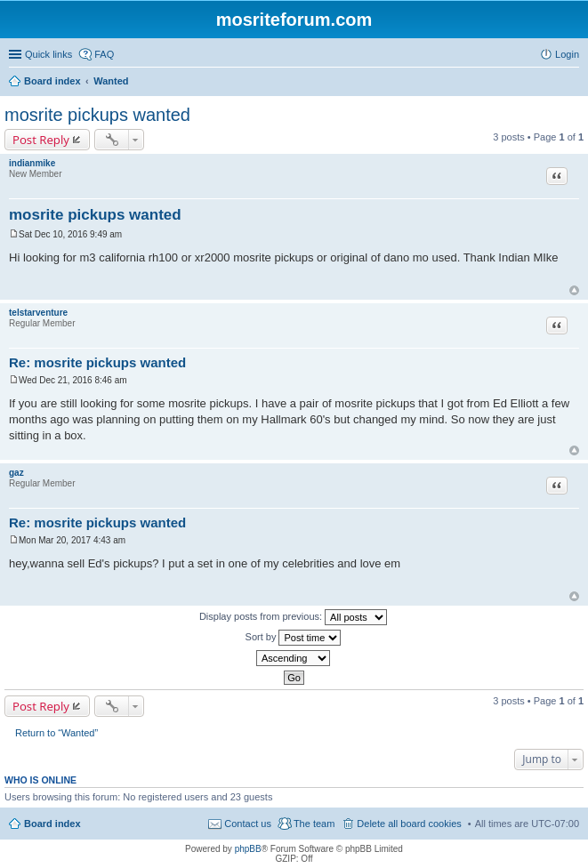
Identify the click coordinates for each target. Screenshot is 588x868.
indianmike (32, 163)
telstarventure (38, 313)
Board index (52, 824)
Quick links (48, 54)
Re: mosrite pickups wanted (97, 362)
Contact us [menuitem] (248, 824)
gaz (16, 473)
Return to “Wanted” (56, 733)
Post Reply (41, 140)
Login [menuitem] (567, 54)
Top (574, 290)
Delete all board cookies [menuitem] (409, 824)
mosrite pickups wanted (97, 115)
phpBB (248, 849)
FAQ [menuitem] (104, 54)
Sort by (294, 638)
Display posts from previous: (293, 617)
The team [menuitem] (314, 824)
